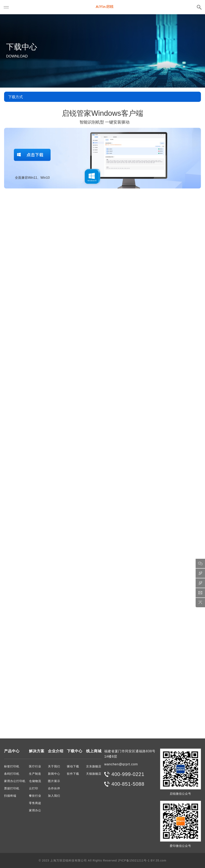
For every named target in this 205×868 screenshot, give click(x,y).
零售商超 (35, 803)
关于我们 (54, 766)
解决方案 (37, 751)
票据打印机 (12, 788)
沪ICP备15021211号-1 (134, 860)
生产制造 (35, 774)
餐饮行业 (35, 796)
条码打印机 (12, 774)
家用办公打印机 (15, 781)
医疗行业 (35, 766)
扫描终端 (10, 796)
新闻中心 (54, 774)
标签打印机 (12, 766)
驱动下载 (73, 766)
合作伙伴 (54, 788)
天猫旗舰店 (94, 774)
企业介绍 (56, 751)
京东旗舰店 (94, 766)
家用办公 (35, 810)
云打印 (34, 788)
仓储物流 (35, 781)
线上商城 (94, 751)
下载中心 (75, 751)
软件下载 (73, 774)
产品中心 (12, 751)
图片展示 (54, 781)
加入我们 (54, 796)
